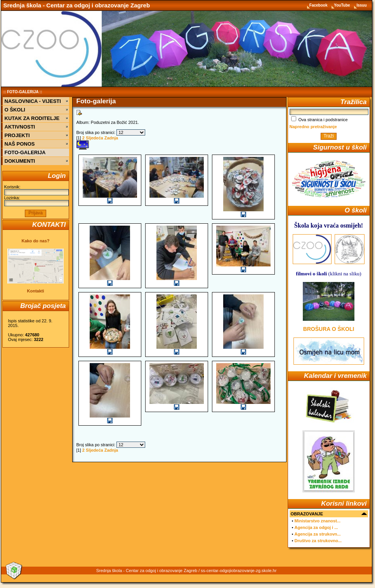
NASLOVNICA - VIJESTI (33, 101)
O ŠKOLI (15, 110)
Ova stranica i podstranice (319, 120)
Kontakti (36, 291)
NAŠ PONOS (20, 144)
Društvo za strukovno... (318, 541)
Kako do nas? (35, 241)
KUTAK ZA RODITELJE (32, 118)
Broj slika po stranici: (96, 132)
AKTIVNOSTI (20, 127)
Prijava (36, 213)
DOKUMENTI (20, 161)
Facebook (319, 5)
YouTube (342, 5)
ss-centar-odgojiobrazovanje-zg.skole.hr (239, 571)
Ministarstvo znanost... (317, 521)
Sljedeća (95, 138)
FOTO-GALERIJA (23, 92)
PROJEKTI (17, 135)
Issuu (361, 5)
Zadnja (111, 138)
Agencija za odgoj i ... (316, 527)
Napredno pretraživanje (313, 127)
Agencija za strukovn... (317, 534)
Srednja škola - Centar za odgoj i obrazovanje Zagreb (77, 5)
